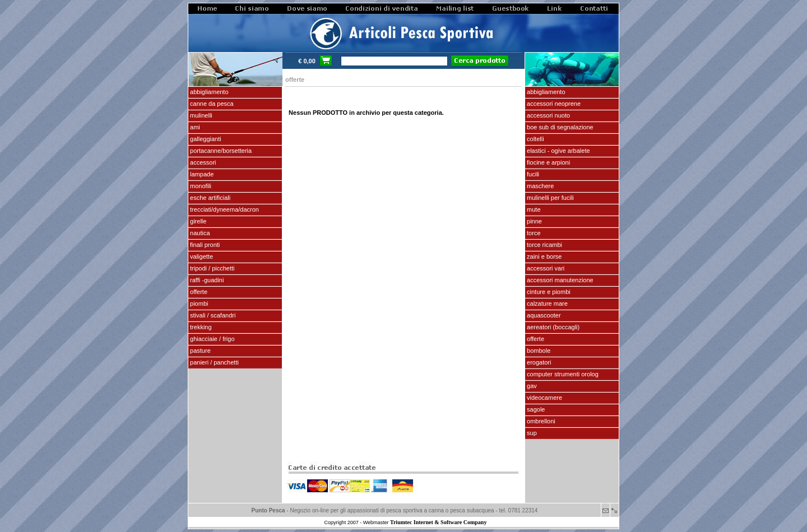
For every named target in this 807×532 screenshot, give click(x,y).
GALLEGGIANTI (205, 139)
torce (533, 233)
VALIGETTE (201, 256)
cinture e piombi (548, 292)
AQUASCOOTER (543, 315)
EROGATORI (538, 362)
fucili (532, 174)
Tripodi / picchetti (212, 268)
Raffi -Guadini (206, 280)
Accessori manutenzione (559, 280)
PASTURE (200, 351)
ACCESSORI (202, 162)
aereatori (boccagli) (552, 327)
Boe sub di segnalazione (559, 127)
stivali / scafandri (212, 315)
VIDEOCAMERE (544, 398)
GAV (531, 386)
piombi (198, 304)
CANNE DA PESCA (211, 104)
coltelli (535, 139)
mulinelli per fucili (549, 198)
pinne (534, 221)
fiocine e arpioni (548, 162)
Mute (533, 209)
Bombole (538, 351)
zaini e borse (543, 256)
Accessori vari (545, 268)
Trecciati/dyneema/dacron (224, 209)
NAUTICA (199, 233)
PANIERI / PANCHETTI (214, 362)
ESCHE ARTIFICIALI (209, 198)
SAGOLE (535, 409)
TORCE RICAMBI (544, 245)
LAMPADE (201, 174)
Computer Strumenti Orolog (562, 374)
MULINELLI (200, 115)
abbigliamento (545, 92)
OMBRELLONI (540, 421)
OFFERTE (198, 292)
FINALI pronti (204, 245)
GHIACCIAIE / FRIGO (212, 339)
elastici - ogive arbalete (558, 151)
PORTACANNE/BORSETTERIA (220, 151)
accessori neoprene (553, 104)
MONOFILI (200, 186)
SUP (531, 433)
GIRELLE (197, 221)
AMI (194, 127)
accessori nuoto (548, 115)
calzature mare (546, 304)
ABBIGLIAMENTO (208, 92)
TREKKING (200, 327)
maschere (539, 186)
